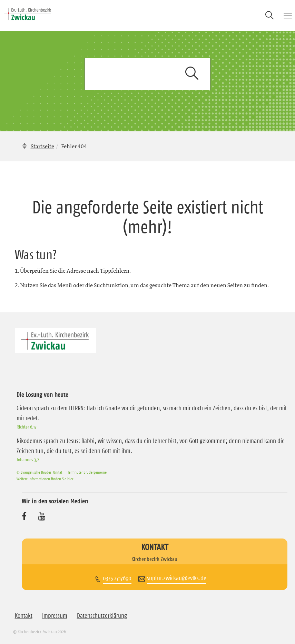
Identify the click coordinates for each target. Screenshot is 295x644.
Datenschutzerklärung (102, 616)
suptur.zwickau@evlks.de (177, 578)
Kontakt (24, 616)
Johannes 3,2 (28, 460)
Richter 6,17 (27, 427)
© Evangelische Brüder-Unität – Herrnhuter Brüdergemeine (62, 472)
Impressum (55, 616)
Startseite (42, 146)
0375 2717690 (117, 578)
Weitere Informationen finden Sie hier (45, 479)
